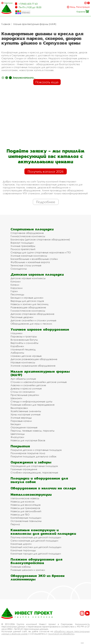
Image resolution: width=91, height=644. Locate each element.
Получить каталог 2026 (46, 171)
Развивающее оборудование (28, 307)
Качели (15, 285)
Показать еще (47, 82)
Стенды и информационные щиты (31, 401)
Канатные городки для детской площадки (36, 554)
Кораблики (17, 346)
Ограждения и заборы (31, 462)
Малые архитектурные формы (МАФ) (35, 24)
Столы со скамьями (23, 392)
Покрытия (20, 446)
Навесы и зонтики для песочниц (29, 304)
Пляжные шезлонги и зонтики (28, 570)
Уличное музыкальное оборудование (33, 366)
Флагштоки (17, 437)
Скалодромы (19, 269)
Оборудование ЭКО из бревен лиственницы (38, 577)
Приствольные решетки (25, 395)
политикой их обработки (61, 634)
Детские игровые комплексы (28, 278)
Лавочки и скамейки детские (28, 385)
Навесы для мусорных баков (28, 440)
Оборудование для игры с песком (31, 324)
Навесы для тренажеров (25, 508)
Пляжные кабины (21, 567)
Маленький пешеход (23, 349)
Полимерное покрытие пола (28, 453)
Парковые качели (21, 421)
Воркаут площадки (22, 243)
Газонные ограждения (24, 469)
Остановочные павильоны (26, 521)
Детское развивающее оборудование (34, 359)
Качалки (16, 281)
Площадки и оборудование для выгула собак (39, 480)
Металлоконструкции (31, 494)
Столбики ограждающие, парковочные (34, 472)
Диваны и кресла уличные (26, 388)
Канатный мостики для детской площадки (36, 547)
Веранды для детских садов (27, 301)
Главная (6, 24)
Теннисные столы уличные (26, 265)
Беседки (16, 424)
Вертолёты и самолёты (24, 343)
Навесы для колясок (23, 502)
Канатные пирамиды (23, 550)
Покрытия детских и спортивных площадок (36, 450)
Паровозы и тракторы (24, 336)
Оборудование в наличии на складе (43, 488)
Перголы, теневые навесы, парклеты (32, 431)
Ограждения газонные (24, 427)
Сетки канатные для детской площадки (34, 541)
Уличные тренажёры (23, 246)
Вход (73, 7)
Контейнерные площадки (26, 518)
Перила (15, 524)
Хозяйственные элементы (26, 411)
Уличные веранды (21, 418)
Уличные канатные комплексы (29, 256)
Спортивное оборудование (27, 233)
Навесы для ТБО (20, 515)
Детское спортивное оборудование (32, 314)
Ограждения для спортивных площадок (34, 466)
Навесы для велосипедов (26, 505)
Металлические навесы (25, 498)
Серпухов (8, 3)
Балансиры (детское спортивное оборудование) (40, 239)
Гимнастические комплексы (28, 236)
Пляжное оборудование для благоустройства (36, 561)
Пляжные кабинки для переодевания (33, 405)
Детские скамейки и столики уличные (33, 320)
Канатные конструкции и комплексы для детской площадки (43, 532)
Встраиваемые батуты (24, 340)
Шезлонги (16, 398)
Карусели (17, 288)
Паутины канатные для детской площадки (36, 537)
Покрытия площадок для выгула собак (34, 456)
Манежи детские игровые (26, 356)
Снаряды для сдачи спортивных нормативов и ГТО (41, 252)
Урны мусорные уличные (26, 414)
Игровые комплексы (23, 362)
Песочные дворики (22, 317)
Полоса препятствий (23, 249)
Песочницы (17, 294)
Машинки (16, 333)
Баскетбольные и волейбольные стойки (34, 259)
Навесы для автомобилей (26, 511)
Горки (14, 291)
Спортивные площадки (32, 229)
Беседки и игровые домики (27, 298)
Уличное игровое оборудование (40, 329)
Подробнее (46, 202)
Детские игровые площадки (37, 274)
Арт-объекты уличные (23, 379)
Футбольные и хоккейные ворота (30, 262)
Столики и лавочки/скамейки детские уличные (39, 382)
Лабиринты (17, 353)
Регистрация (83, 7)
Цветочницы (18, 434)
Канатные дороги (21, 544)
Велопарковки (19, 408)
